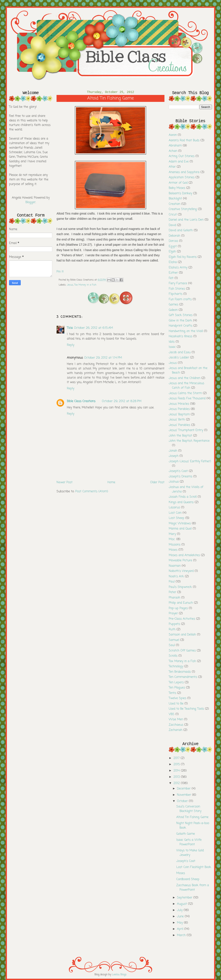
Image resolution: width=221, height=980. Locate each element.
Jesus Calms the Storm (185, 393)
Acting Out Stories (182, 156)
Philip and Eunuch (181, 603)
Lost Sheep (177, 518)
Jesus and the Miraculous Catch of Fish (186, 386)
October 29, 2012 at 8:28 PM (122, 401)
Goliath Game (186, 834)
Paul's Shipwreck (180, 587)
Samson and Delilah (182, 635)
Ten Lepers (176, 682)
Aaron (173, 135)
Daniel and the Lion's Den (186, 220)
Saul (172, 645)
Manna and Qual (180, 529)
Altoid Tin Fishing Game (192, 817)
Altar (172, 167)
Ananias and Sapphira (184, 172)
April (181, 929)
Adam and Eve (179, 162)
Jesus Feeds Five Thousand (187, 399)
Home (111, 482)
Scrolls (173, 656)
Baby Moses (177, 188)
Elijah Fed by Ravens (183, 257)
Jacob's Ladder (179, 358)
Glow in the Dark (180, 321)
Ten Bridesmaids (180, 672)
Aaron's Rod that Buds (184, 140)
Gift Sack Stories (181, 315)
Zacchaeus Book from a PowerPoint (193, 888)
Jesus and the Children (185, 378)
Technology (176, 666)
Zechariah (176, 730)
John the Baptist (180, 436)
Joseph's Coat (178, 471)
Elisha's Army (178, 268)
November (185, 795)
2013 (177, 777)
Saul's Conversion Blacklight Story (189, 809)
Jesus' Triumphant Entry (186, 430)
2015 (177, 764)
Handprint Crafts (181, 326)
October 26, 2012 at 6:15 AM (93, 328)
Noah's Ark (176, 577)
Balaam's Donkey (180, 193)
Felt (171, 278)
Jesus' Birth (177, 420)
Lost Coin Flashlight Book (194, 867)
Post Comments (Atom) (92, 492)
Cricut (173, 215)
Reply (71, 345)
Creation (174, 204)
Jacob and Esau (180, 352)
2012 (177, 783)
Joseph (174, 456)
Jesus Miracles (179, 404)
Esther (173, 273)
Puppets (174, 624)
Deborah (174, 236)
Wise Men (176, 719)
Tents (172, 693)
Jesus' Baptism (179, 415)
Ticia (70, 328)
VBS (172, 714)
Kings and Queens (181, 502)
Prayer (173, 614)
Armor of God (178, 183)
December (184, 789)
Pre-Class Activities (182, 619)
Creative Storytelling (183, 209)
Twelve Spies (178, 698)
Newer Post (65, 482)
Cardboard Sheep (188, 879)
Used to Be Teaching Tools (186, 709)
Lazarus (174, 508)
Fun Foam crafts (180, 299)
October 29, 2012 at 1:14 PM (103, 358)
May (180, 923)
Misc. (172, 539)
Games (174, 305)
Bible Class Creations (81, 401)
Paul (172, 582)
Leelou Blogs (119, 975)
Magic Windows (180, 524)
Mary (172, 534)
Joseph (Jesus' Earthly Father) (190, 461)
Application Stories (182, 177)
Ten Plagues (177, 688)
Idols (172, 342)
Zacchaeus (176, 725)
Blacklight (175, 199)
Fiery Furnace (178, 283)
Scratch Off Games (182, 651)
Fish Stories (177, 289)
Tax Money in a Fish (85, 285)
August (182, 904)
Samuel (174, 640)
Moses (173, 550)
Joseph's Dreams (181, 477)
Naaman (175, 566)
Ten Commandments (183, 677)
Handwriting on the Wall (186, 331)
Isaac (172, 347)
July (180, 910)
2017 (177, 758)
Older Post (157, 482)
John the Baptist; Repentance (189, 441)
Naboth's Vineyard (181, 571)
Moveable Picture (180, 561)
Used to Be (176, 704)
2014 (177, 771)
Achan (173, 151)
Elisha (173, 262)
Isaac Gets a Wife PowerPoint (189, 842)
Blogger (31, 202)
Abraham (175, 146)
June (181, 917)
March (182, 935)
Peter (172, 592)
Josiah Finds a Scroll (183, 497)
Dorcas (173, 241)
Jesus (70, 285)
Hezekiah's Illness (181, 336)
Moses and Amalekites (184, 555)
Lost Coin (175, 513)
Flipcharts (176, 294)
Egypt (173, 246)
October (183, 801)
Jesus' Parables (179, 425)
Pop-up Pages (178, 608)
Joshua (174, 482)
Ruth (172, 630)
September (185, 898)
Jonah (173, 451)
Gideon (173, 310)
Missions (175, 545)
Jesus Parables (179, 409)
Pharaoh (174, 598)
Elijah (172, 252)
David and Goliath (181, 230)
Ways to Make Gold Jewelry (190, 853)
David (172, 225)
